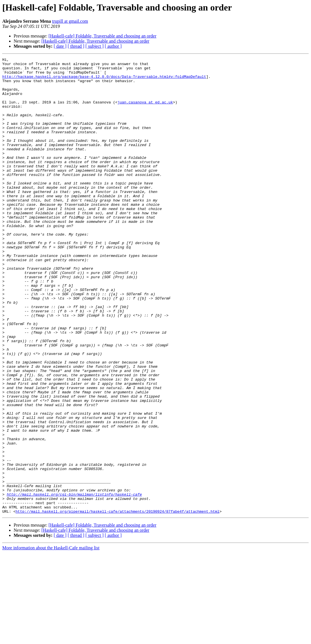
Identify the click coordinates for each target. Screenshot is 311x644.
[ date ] (60, 46)
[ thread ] (76, 46)
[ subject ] (95, 46)
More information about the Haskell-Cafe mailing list (51, 639)
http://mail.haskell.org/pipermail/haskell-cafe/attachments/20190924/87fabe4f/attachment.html (118, 603)
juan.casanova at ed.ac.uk (145, 111)
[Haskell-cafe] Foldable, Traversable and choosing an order (103, 36)
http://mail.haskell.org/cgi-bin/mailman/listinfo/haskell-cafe (74, 582)
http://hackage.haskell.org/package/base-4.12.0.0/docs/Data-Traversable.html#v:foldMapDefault (104, 81)
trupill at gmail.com (70, 21)
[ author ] (113, 46)
